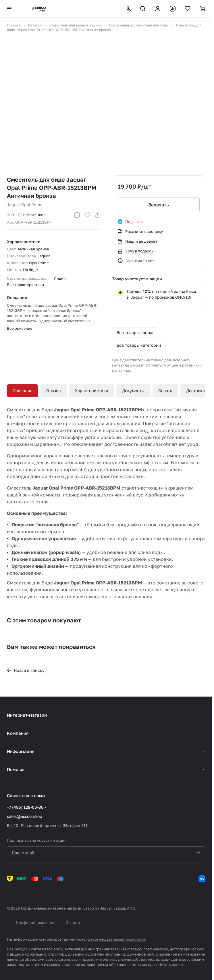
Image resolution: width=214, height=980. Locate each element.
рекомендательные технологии (117, 939)
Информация (21, 751)
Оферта (73, 923)
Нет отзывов (32, 215)
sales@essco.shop (25, 816)
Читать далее (171, 964)
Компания (18, 733)
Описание (23, 391)
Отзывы (54, 391)
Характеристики (92, 391)
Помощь (16, 769)
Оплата (165, 391)
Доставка (195, 391)
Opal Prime (39, 263)
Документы (133, 391)
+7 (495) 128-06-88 (25, 807)
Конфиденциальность (36, 923)
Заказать (159, 205)
